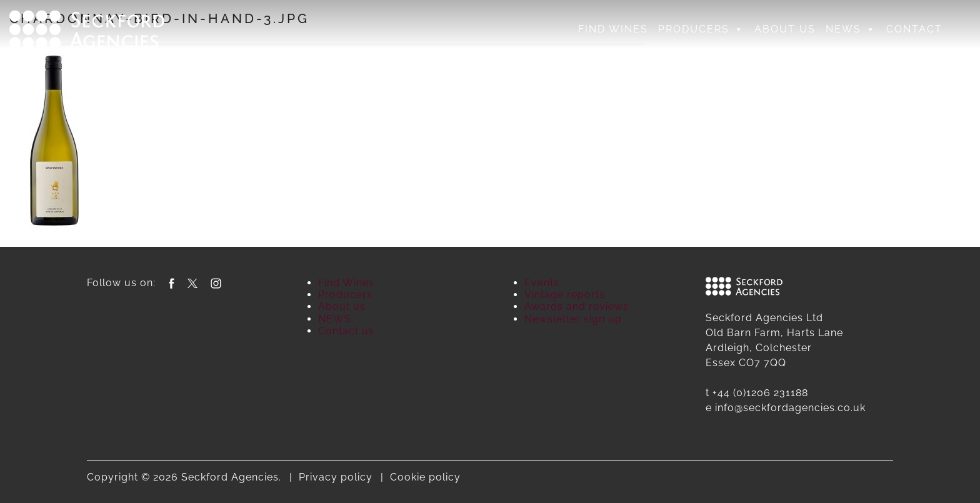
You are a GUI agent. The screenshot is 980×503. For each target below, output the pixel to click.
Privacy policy (336, 477)
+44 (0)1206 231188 (760, 393)
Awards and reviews (577, 306)
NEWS (851, 29)
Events (542, 283)
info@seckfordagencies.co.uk (790, 408)
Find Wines (613, 29)
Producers (701, 29)
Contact (914, 29)
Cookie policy (425, 477)
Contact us (346, 331)
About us (785, 29)
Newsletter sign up (573, 319)
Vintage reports (565, 295)
